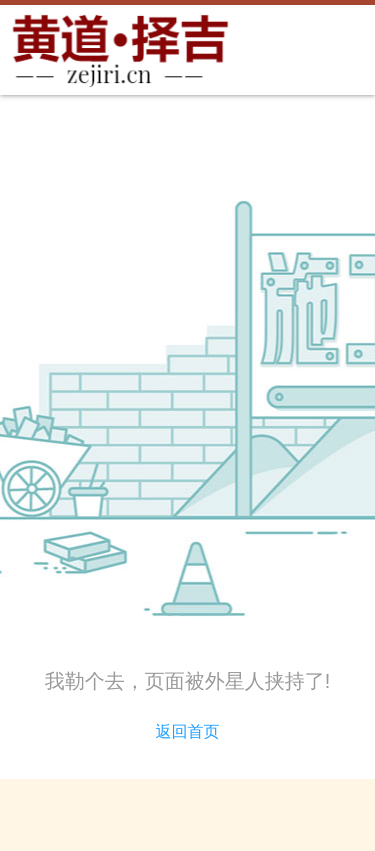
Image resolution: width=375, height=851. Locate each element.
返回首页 (188, 731)
